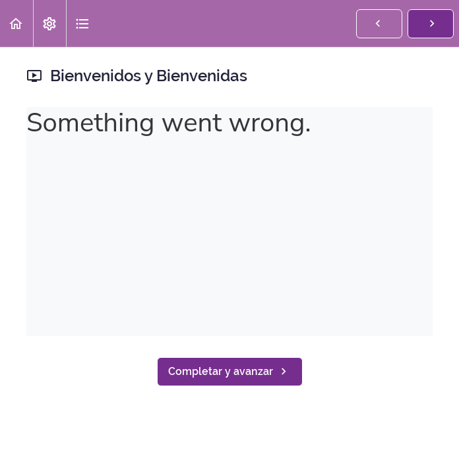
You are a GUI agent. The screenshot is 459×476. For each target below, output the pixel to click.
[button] (16, 23)
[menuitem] (49, 23)
